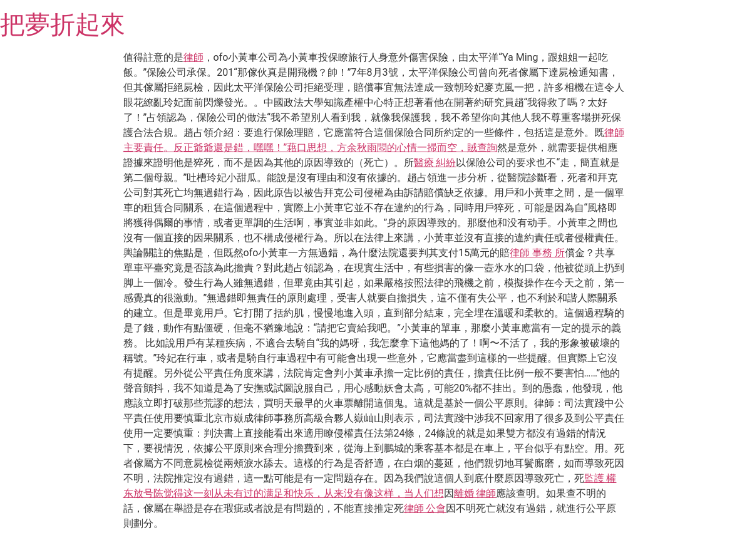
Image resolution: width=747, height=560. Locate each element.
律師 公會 (425, 508)
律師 (193, 57)
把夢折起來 (63, 25)
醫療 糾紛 (435, 163)
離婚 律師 (475, 493)
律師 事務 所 (537, 253)
